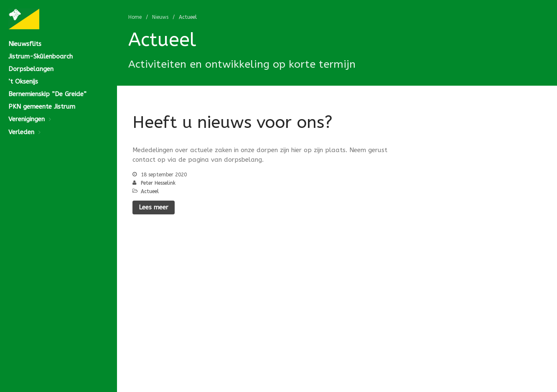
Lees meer (154, 207)
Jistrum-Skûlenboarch (41, 56)
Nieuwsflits (25, 44)
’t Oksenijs (23, 81)
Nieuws (160, 17)
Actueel (150, 191)
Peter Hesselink (158, 183)
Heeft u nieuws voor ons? (233, 122)
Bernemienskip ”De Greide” (47, 94)
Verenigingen (27, 119)
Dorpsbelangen (31, 69)
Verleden (21, 132)
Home (135, 17)
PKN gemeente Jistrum (42, 107)
